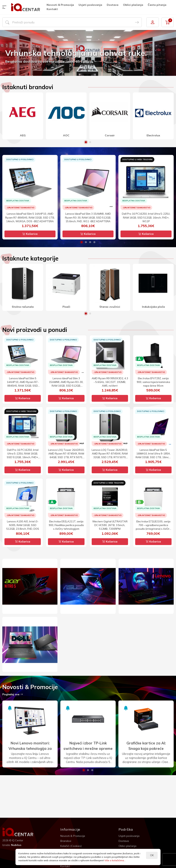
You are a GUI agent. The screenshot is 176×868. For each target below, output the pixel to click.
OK (152, 855)
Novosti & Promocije (60, 5)
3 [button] (90, 242)
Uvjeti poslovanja (90, 5)
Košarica (30, 234)
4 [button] (94, 242)
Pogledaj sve (13, 694)
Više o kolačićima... (115, 860)
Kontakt (52, 9)
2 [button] (90, 142)
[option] (88, 53)
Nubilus (16, 845)
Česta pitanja (157, 5)
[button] (5, 7)
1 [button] (86, 142)
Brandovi (66, 841)
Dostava (113, 5)
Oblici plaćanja (133, 5)
